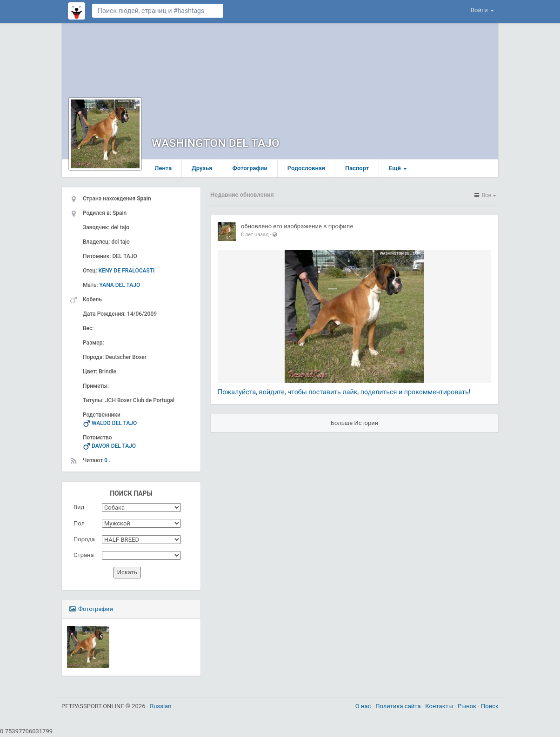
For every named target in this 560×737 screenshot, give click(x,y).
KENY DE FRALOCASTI (127, 272)
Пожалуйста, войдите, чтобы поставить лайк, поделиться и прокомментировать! (344, 393)
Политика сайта (399, 707)
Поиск (490, 707)
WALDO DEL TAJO (114, 425)
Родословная (310, 169)
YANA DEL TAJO (120, 286)
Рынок (468, 707)
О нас (364, 707)
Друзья (205, 169)
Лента (166, 169)
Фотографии (253, 169)
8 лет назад (255, 236)
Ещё (401, 169)
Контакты (440, 707)
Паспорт (360, 169)
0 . (107, 462)
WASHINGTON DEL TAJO (217, 145)
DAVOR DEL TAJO (114, 447)
